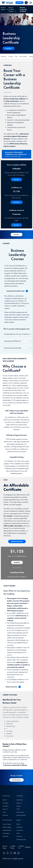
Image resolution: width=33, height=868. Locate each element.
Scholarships (6, 836)
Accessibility (5, 803)
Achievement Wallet (21, 815)
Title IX (18, 809)
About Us (5, 800)
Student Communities (21, 839)
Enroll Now (19, 3)
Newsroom (5, 809)
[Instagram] (11, 853)
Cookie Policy (13, 847)
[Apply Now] (9, 48)
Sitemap (28, 847)
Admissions (19, 803)
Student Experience (7, 830)
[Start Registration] (16, 780)
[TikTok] (18, 853)
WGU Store (5, 815)
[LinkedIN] (4, 853)
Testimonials (19, 836)
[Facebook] (8, 853)
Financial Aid (20, 830)
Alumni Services (20, 812)
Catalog (18, 806)
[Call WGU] (26, 3)
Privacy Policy (5, 847)
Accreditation (6, 806)
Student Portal (20, 800)
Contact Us (21, 847)
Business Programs (7, 824)
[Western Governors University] (7, 3)
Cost (16, 56)
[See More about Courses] (16, 225)
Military (18, 824)
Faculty (18, 833)
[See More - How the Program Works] (16, 180)
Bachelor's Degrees (7, 827)
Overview (4, 56)
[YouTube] (15, 853)
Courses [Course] (11, 56)
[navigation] (31, 3)
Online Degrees (6, 833)
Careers (4, 812)
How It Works (23, 56)
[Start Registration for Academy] (16, 235)
